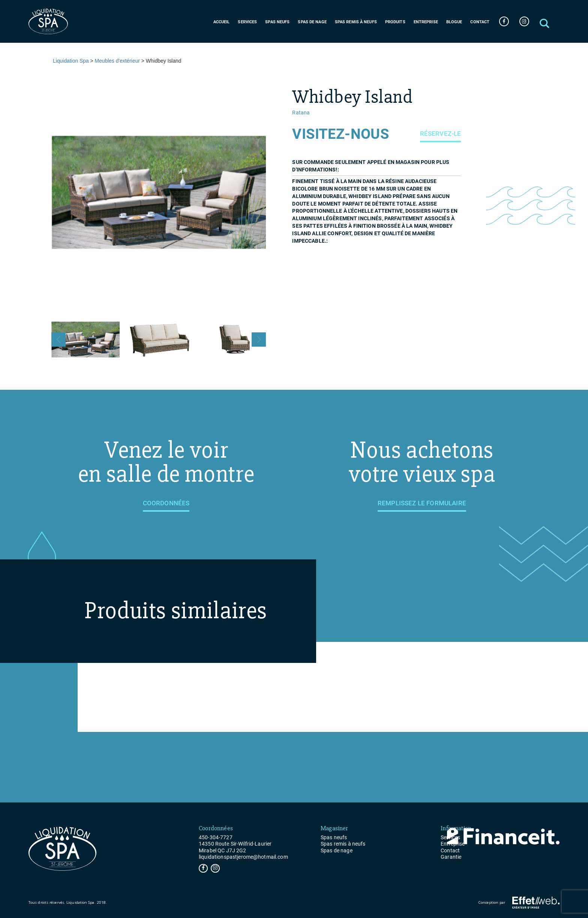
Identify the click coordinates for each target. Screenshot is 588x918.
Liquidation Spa (71, 61)
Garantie (451, 857)
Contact (480, 22)
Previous (58, 340)
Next (259, 340)
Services (247, 22)
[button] (544, 22)
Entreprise (426, 22)
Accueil (222, 22)
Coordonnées (166, 503)
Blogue (454, 22)
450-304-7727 (216, 837)
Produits (395, 22)
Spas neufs (277, 22)
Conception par (519, 903)
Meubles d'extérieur (117, 61)
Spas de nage (312, 22)
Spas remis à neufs (356, 22)
